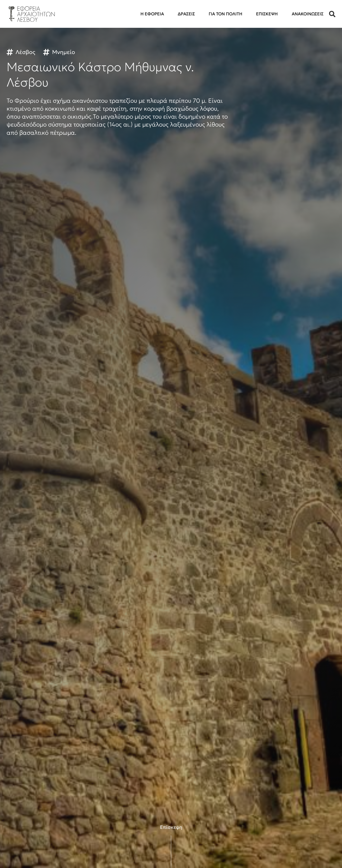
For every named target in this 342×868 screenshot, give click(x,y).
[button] (332, 14)
